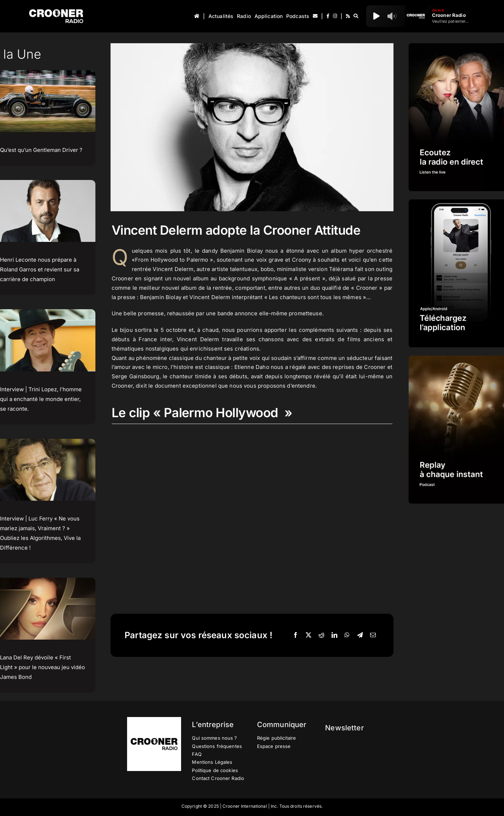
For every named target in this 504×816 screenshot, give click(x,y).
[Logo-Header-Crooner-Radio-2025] (56, 12)
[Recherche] (356, 16)
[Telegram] (360, 635)
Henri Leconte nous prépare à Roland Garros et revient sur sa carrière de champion (40, 269)
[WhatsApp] (347, 635)
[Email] (373, 635)
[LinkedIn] (334, 635)
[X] (309, 635)
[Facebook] (296, 635)
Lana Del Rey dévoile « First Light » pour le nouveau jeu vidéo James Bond (42, 667)
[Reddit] (321, 635)
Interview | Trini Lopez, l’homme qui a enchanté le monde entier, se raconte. (41, 399)
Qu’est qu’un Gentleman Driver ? (41, 150)
